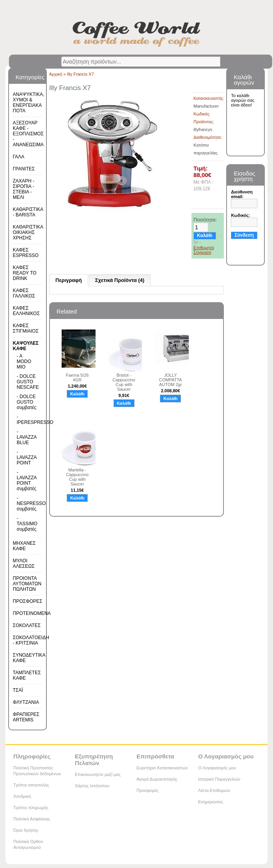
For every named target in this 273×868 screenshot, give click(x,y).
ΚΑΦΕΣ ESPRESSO (26, 253)
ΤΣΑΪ (18, 690)
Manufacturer (206, 106)
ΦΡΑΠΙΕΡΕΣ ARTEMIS (26, 717)
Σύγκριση (202, 252)
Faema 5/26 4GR (77, 377)
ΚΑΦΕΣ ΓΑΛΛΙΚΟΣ (24, 293)
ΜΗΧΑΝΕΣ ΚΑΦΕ (24, 546)
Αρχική (56, 74)
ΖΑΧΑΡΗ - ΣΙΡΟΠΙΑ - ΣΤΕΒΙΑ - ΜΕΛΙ (24, 189)
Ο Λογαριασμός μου (217, 768)
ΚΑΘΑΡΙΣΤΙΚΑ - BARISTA (28, 212)
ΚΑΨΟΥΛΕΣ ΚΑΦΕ (26, 346)
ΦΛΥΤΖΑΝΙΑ (26, 702)
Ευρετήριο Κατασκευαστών (162, 768)
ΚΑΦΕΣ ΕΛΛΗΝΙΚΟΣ (26, 311)
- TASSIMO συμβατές (27, 524)
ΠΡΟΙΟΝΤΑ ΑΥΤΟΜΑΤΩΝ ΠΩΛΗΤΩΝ (27, 584)
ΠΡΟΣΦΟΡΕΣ (28, 601)
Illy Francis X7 (81, 74)
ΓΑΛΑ (19, 157)
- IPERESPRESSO (27, 420)
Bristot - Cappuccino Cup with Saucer (124, 382)
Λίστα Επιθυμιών (214, 790)
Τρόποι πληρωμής (31, 808)
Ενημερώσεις (211, 802)
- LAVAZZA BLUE (27, 437)
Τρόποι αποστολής (31, 785)
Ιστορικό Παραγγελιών (219, 779)
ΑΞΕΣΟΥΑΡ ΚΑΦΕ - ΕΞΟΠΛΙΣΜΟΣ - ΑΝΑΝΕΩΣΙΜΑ (28, 134)
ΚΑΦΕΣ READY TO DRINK (25, 273)
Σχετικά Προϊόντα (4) (120, 280)
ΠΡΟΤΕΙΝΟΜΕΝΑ (32, 613)
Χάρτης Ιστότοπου (92, 786)
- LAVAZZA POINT (27, 457)
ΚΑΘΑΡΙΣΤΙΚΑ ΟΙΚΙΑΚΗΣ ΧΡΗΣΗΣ (28, 232)
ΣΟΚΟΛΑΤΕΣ (27, 625)
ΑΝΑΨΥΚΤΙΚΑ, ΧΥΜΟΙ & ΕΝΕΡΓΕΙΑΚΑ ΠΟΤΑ (29, 103)
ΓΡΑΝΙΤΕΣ (24, 169)
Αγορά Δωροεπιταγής (157, 779)
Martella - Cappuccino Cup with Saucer (77, 477)
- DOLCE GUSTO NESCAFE (27, 382)
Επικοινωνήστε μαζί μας (98, 774)
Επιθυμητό (204, 248)
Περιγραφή (69, 280)
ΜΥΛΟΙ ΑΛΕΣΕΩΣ (24, 563)
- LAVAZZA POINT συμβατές (27, 480)
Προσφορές (148, 790)
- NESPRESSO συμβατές (27, 503)
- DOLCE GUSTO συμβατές (27, 402)
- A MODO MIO (24, 361)
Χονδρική (22, 796)
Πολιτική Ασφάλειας (32, 819)
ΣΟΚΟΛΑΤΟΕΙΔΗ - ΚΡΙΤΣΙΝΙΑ (31, 640)
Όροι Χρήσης (26, 830)
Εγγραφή (243, 257)
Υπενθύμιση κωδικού (246, 246)
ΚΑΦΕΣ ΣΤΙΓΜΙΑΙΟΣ (26, 328)
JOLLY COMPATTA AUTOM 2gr (171, 380)
